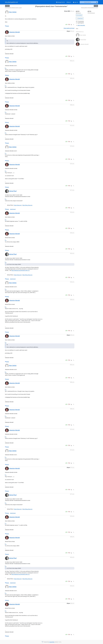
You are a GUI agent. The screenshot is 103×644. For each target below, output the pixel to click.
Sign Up (76, 2)
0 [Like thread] (67, 24)
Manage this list (60, 2)
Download (80, 18)
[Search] (97, 2)
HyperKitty (52, 642)
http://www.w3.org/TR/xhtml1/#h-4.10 (20, 270)
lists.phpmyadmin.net (11, 2)
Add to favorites (80, 25)
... (6, 39)
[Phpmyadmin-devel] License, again (13, 8)
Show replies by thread (69, 28)
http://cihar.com (18, 205)
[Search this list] (88, 2)
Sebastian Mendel (14, 32)
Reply (7, 26)
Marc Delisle (13, 12)
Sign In (69, 2)
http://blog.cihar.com (27, 205)
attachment (13, 209)
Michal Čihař (13, 191)
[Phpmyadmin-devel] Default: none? (90, 8)
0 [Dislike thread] (69, 24)
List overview (79, 15)
